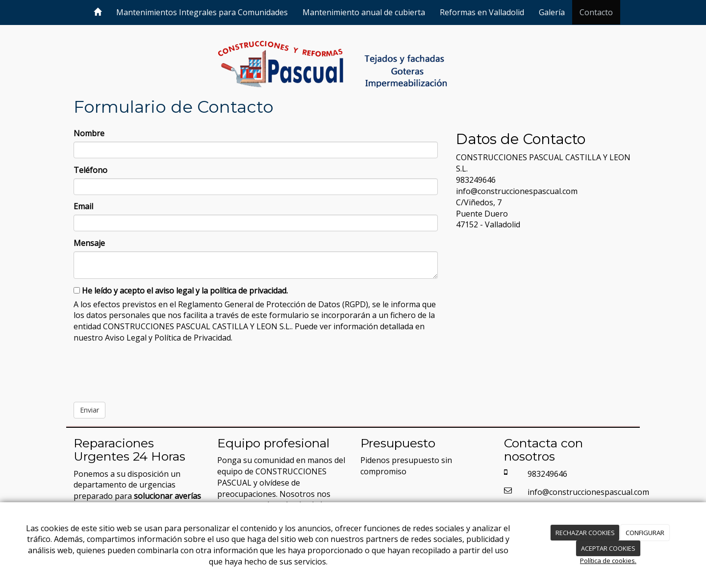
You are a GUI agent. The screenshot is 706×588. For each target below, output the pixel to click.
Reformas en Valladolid (482, 12)
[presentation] (148, 369)
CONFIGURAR (645, 533)
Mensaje (89, 243)
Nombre (89, 133)
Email (83, 206)
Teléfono (90, 170)
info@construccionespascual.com (517, 191)
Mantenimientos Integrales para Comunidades (202, 12)
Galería (552, 12)
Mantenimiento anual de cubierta (364, 12)
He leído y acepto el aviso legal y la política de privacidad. (181, 291)
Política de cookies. (608, 561)
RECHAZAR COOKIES (585, 533)
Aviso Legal (126, 338)
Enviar (89, 410)
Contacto (596, 12)
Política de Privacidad (193, 338)
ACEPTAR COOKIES (608, 548)
